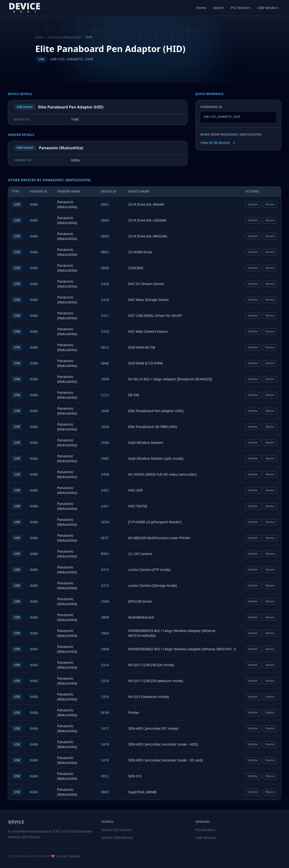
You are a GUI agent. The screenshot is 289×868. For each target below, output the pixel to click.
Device (270, 204)
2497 (105, 506)
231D (105, 332)
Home (201, 8)
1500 (105, 602)
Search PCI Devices (117, 830)
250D (105, 443)
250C (105, 459)
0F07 (105, 538)
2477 (105, 729)
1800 (105, 379)
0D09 (105, 236)
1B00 (105, 618)
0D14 (105, 348)
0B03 (105, 792)
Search (218, 8)
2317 (105, 316)
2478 (105, 761)
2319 (105, 697)
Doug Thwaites (70, 856)
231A (105, 665)
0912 (105, 776)
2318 (105, 681)
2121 (105, 395)
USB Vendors (268, 8)
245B (105, 475)
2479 (105, 745)
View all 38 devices (218, 143)
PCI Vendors (241, 8)
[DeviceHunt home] (25, 8)
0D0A (105, 221)
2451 (105, 491)
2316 (105, 300)
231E (105, 284)
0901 (105, 554)
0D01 (105, 205)
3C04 (105, 522)
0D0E (105, 364)
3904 (105, 633)
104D (105, 427)
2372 (105, 586)
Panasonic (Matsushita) (64, 37)
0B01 (105, 252)
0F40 (105, 713)
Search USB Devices (117, 838)
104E (105, 411)
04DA (34, 205)
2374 (105, 570)
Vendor (253, 204)
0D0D (105, 268)
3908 (105, 649)
